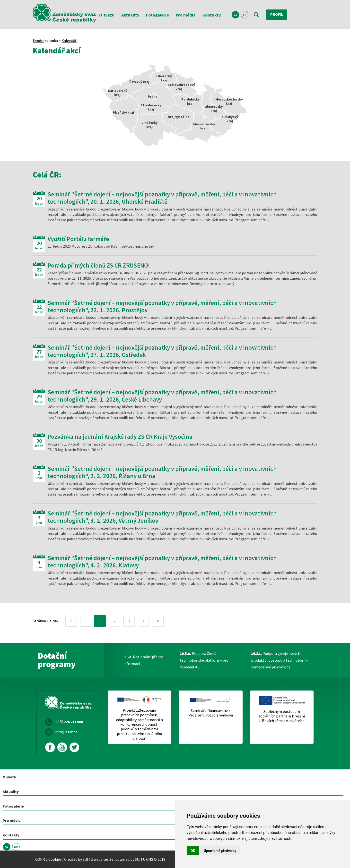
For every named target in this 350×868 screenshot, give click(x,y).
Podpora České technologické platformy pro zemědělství (204, 660)
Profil (277, 15)
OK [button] (193, 851)
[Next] (143, 621)
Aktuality (130, 15)
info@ (66, 732)
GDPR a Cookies (48, 859)
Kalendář (69, 41)
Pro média (186, 15)
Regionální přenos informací (144, 660)
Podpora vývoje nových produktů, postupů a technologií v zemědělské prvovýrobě (279, 660)
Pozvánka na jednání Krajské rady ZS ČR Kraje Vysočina (120, 437)
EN (245, 15)
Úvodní (39, 41)
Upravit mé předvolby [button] (220, 851)
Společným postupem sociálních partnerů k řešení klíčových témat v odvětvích (282, 716)
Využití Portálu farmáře (78, 239)
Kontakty (212, 15)
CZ (235, 15)
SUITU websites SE (98, 859)
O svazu (107, 15)
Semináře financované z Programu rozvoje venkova (211, 713)
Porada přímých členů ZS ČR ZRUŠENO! (99, 265)
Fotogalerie (157, 15)
